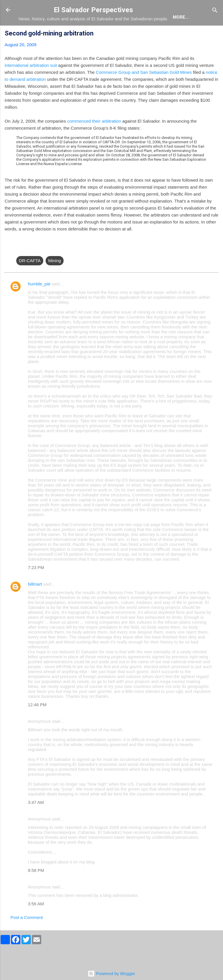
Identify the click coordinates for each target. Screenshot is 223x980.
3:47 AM (36, 819)
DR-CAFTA (30, 277)
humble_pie (39, 301)
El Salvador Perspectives (93, 10)
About (31, 35)
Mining (55, 277)
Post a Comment (27, 934)
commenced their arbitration (94, 138)
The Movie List (141, 35)
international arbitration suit (31, 82)
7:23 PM (36, 584)
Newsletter (184, 35)
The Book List (97, 35)
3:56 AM (36, 921)
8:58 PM (36, 887)
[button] (215, 51)
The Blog (60, 35)
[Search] (215, 11)
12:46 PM (37, 721)
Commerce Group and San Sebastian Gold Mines (144, 89)
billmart (35, 601)
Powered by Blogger (111, 973)
